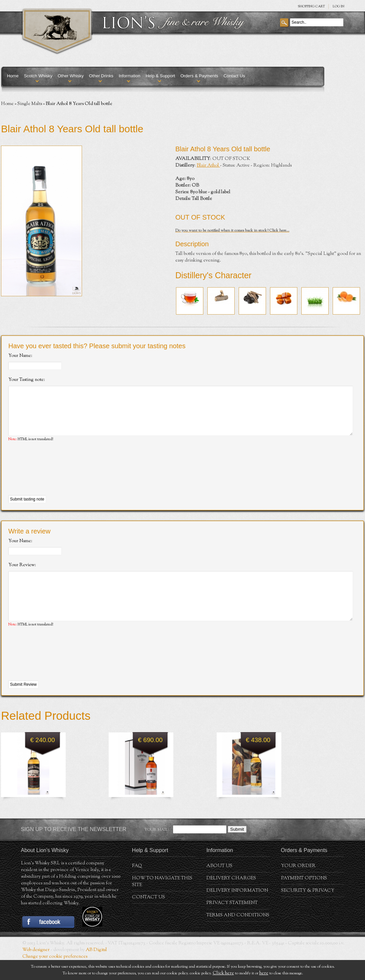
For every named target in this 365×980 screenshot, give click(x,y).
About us (219, 886)
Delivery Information (237, 911)
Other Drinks (101, 76)
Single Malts (30, 104)
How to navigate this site (162, 902)
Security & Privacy (308, 911)
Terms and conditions (238, 935)
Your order (298, 886)
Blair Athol (208, 166)
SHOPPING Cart (311, 6)
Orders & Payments (199, 76)
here (264, 973)
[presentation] (59, 479)
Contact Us (234, 76)
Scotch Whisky (38, 76)
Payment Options (304, 898)
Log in (338, 6)
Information (129, 76)
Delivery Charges (231, 898)
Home (13, 76)
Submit (237, 849)
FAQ (137, 886)
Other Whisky (71, 76)
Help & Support (160, 76)
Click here (223, 973)
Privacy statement (232, 923)
